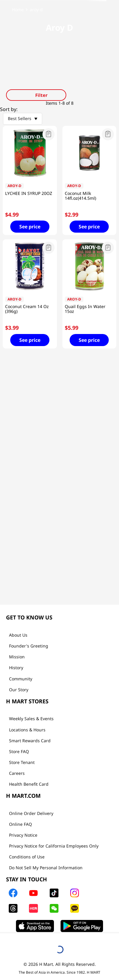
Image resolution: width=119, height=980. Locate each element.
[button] (30, 135)
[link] (59, 10)
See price (30, 227)
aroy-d (36, 10)
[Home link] (18, 10)
